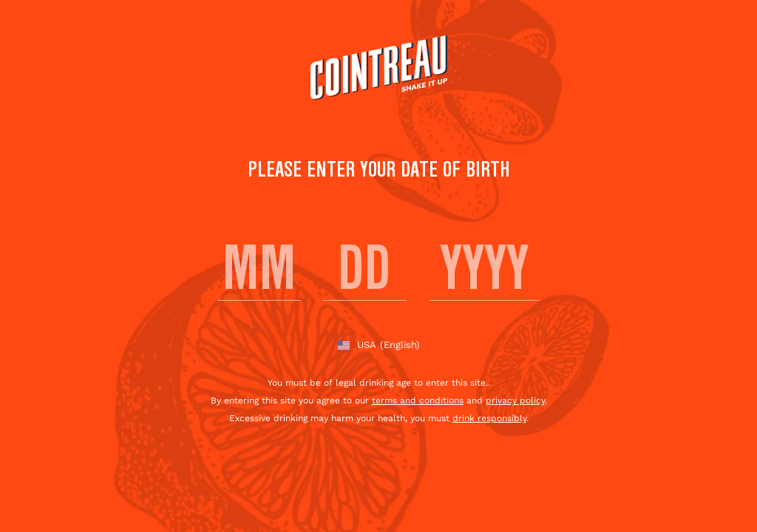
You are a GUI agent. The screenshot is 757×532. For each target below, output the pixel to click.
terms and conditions (418, 400)
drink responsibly (489, 418)
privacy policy (515, 400)
